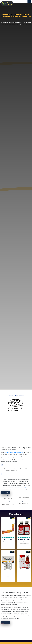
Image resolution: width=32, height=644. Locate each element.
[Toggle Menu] (29, 2)
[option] (16, 406)
